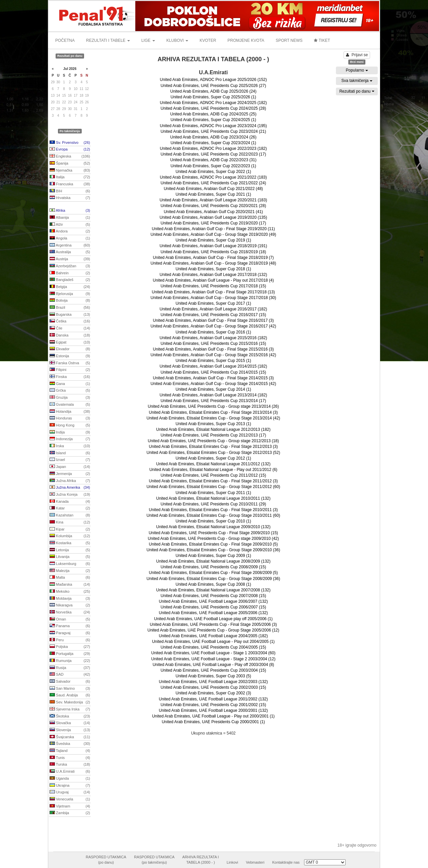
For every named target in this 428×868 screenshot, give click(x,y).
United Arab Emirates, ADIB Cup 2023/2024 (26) (213, 137)
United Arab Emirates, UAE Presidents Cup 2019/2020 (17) (213, 223)
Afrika (70, 211)
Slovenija (70, 730)
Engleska (70, 157)
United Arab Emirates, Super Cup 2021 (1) (213, 194)
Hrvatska (70, 198)
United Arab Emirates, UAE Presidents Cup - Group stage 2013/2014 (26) (213, 406)
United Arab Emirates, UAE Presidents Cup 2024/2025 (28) (213, 108)
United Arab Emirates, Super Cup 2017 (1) (213, 303)
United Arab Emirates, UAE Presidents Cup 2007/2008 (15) (213, 596)
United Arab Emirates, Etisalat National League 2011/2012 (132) (213, 464)
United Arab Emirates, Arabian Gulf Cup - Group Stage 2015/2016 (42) (213, 355)
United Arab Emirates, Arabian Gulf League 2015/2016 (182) (213, 338)
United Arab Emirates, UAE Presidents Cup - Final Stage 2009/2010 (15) (213, 533)
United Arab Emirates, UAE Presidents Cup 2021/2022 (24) (213, 183)
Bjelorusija (70, 294)
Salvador (70, 682)
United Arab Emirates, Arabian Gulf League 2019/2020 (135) (213, 217)
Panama (70, 626)
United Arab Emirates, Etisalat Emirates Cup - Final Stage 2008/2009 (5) (213, 573)
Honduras (70, 418)
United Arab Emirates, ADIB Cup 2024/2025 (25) (213, 114)
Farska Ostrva (70, 363)
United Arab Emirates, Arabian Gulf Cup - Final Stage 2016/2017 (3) (213, 320)
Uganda (70, 779)
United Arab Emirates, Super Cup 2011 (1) (213, 493)
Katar (70, 508)
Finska (70, 377)
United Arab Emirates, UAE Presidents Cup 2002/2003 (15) (213, 687)
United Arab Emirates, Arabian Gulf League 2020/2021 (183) (213, 200)
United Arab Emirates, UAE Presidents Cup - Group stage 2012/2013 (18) (213, 441)
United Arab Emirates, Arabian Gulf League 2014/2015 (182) (213, 366)
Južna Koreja (70, 495)
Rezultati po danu (357, 91)
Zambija (70, 813)
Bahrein (70, 273)
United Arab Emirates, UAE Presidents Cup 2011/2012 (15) (213, 475)
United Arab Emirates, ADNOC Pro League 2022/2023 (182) (213, 149)
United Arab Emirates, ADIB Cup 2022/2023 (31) (213, 160)
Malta (70, 578)
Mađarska (70, 585)
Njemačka (70, 171)
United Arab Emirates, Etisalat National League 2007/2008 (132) (213, 590)
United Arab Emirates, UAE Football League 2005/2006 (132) (213, 613)
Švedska (70, 744)
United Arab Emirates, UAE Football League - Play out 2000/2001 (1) (213, 716)
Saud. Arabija (70, 695)
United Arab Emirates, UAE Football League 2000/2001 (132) (213, 710)
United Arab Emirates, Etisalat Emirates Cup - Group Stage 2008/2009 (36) (213, 579)
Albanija (70, 218)
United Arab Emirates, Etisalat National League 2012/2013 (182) (213, 429)
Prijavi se (357, 55)
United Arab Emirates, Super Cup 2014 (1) (213, 389)
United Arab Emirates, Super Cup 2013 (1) (213, 424)
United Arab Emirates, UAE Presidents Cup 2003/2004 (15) (213, 670)
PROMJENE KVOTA (246, 40)
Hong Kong (70, 425)
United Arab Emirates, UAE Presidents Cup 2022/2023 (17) (213, 154)
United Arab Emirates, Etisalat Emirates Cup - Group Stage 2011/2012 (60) (213, 487)
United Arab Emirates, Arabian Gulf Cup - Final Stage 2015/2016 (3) (213, 349)
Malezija (70, 571)
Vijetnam (70, 806)
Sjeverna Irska (70, 709)
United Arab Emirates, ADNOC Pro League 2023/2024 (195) (213, 126)
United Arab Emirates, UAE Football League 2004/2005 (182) (213, 636)
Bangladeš (70, 280)
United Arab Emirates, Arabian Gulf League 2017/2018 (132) (213, 275)
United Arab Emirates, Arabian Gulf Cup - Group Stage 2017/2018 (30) (213, 298)
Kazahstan (70, 515)
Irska (70, 446)
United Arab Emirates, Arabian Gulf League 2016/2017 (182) (213, 309)
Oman (70, 619)
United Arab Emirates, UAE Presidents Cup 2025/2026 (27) (213, 86)
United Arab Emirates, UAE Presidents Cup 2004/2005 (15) (213, 647)
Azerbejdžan (70, 266)
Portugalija (70, 654)
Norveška (70, 612)
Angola (70, 238)
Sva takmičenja (357, 81)
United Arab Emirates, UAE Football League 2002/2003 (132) (213, 682)
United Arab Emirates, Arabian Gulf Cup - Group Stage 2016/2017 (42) (213, 326)
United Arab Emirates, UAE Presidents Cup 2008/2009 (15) (213, 567)
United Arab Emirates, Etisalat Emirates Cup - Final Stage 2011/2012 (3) (213, 481)
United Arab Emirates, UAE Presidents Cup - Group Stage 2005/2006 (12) (213, 630)
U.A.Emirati (70, 772)
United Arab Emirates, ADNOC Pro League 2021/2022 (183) (213, 177)
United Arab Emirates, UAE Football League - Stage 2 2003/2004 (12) (213, 659)
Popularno (357, 70)
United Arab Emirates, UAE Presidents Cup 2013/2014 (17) (213, 401)
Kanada (70, 502)
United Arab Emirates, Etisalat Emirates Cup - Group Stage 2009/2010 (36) (213, 550)
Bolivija (70, 301)
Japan (70, 467)
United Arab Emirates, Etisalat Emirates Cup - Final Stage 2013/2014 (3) (213, 412)
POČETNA (65, 40)
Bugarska (70, 315)
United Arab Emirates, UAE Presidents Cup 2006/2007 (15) (213, 607)
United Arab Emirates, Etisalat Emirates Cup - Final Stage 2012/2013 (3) (213, 447)
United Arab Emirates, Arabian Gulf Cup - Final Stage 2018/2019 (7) (213, 258)
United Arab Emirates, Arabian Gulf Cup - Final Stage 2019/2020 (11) (213, 229)
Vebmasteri (255, 862)
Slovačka (70, 723)
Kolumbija (70, 536)
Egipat (70, 343)
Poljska (70, 647)
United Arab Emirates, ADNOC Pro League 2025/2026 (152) (213, 80)
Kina (70, 522)
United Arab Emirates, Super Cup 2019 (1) (213, 240)
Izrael (70, 460)
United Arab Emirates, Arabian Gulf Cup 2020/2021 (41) (213, 212)
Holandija (70, 412)
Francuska (70, 184)
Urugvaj (70, 792)
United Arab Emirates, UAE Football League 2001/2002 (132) (213, 699)
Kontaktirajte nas (286, 862)
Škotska (70, 716)
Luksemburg (70, 564)
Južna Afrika (70, 481)
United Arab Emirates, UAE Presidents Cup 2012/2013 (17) (213, 435)
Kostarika (70, 543)
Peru (70, 640)
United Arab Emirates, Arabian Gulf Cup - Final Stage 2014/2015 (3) (213, 378)
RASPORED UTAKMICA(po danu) (106, 860)
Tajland (70, 751)
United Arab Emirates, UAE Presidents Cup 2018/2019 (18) (213, 252)
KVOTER (208, 40)
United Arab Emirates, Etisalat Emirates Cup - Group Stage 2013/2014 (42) (213, 418)
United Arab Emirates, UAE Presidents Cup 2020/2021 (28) (213, 206)
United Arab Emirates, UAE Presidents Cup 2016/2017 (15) (213, 315)
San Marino (70, 689)
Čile (70, 328)
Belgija (70, 287)
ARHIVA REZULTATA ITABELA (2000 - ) (200, 860)
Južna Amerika (70, 488)
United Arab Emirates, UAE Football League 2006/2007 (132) (213, 601)
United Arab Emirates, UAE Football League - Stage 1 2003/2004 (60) (213, 653)
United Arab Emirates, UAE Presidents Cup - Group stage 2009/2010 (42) (213, 539)
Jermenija (70, 474)
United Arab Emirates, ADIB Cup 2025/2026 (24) (213, 91)
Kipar (70, 529)
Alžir (70, 225)
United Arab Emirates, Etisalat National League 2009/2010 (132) (213, 527)
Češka (70, 321)
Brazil (70, 308)
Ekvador (70, 349)
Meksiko (70, 592)
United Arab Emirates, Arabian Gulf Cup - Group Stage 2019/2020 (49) (213, 234)
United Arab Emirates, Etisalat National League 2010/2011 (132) (213, 498)
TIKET (322, 40)
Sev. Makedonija (70, 702)
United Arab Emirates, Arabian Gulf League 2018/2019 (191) (213, 246)
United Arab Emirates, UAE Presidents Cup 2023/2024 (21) (213, 131)
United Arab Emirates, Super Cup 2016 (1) (213, 332)
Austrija (70, 259)
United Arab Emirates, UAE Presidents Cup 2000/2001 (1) (213, 722)
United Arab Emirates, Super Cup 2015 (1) (213, 361)
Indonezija (70, 439)
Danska (70, 335)
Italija (70, 177)
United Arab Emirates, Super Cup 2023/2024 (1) (213, 143)
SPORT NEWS (289, 40)
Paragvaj (70, 633)
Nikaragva (70, 605)
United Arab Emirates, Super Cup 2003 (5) (213, 676)
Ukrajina (70, 786)
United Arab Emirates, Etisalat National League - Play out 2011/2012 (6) (213, 470)
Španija (70, 164)
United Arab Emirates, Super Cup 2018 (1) (213, 269)
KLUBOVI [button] (177, 40)
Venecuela (70, 799)
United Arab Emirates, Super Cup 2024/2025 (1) (213, 120)
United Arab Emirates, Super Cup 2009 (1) (213, 556)
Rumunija (70, 661)
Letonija (70, 550)
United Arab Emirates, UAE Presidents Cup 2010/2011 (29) (213, 504)
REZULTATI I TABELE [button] (108, 40)
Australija (70, 252)
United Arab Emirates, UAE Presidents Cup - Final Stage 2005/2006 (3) (213, 624)
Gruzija (70, 398)
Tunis (70, 758)
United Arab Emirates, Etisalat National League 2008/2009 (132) (213, 561)
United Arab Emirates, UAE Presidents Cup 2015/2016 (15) (213, 344)
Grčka (70, 391)
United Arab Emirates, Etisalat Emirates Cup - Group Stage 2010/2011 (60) (213, 515)
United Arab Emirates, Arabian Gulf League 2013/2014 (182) (213, 395)
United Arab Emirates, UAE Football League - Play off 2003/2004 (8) (213, 665)
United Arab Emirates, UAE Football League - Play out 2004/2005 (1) (213, 642)
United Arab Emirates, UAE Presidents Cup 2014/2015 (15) (213, 372)
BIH (70, 191)
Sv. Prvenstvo (70, 143)
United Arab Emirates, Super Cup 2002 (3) (213, 693)
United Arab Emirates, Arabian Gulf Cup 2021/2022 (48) (213, 189)
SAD (70, 675)
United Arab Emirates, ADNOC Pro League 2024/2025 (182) (213, 103)
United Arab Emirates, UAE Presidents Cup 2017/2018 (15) (213, 286)
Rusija (70, 668)
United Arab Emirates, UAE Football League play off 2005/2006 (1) (213, 619)
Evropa (70, 150)
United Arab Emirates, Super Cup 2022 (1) (213, 172)
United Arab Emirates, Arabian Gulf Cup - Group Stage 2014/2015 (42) (213, 384)
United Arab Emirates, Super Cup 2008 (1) (213, 584)
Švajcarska (70, 737)
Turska (70, 765)
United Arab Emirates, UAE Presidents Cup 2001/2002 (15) (213, 705)
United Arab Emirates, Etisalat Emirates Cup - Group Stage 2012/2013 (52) (213, 453)
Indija (70, 432)
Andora (70, 231)
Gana (70, 384)
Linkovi (232, 862)
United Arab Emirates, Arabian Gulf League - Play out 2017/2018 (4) (213, 280)
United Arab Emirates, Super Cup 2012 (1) (213, 458)
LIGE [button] (148, 40)
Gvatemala (70, 405)
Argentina (70, 246)
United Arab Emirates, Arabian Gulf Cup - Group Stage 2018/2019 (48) (213, 263)
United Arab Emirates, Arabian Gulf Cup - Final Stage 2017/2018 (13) (213, 292)
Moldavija (70, 599)
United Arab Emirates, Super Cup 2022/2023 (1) (213, 166)
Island (70, 453)
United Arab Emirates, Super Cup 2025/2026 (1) (213, 97)
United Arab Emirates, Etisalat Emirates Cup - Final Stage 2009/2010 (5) (213, 544)
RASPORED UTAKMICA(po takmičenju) (154, 860)
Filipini (70, 370)
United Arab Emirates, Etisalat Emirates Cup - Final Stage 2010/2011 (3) (213, 510)
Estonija (70, 356)
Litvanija (70, 557)
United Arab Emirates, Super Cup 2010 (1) (213, 521)
